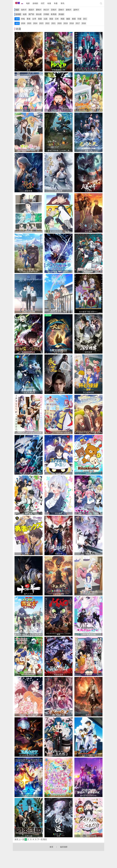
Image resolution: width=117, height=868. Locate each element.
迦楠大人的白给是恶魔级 (88, 513)
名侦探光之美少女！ (58, 796)
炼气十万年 (29, 594)
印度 (79, 19)
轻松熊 (88, 473)
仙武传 (88, 554)
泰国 (74, 19)
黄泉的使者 (58, 675)
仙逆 (58, 836)
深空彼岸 (88, 352)
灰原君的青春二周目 (58, 312)
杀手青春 (29, 513)
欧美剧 (54, 14)
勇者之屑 (29, 554)
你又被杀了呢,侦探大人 (88, 312)
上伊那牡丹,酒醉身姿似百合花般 (29, 433)
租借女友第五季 (29, 110)
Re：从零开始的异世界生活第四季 (58, 110)
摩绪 (58, 634)
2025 (29, 23)
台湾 (34, 19)
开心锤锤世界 (88, 392)
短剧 (25, 14)
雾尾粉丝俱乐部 (29, 312)
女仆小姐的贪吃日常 (88, 836)
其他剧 (61, 14)
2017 (78, 23)
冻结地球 (58, 473)
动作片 (24, 10)
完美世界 (88, 191)
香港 (29, 19)
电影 (28, 3)
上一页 (21, 839)
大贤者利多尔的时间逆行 (58, 271)
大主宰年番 (58, 352)
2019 (66, 23)
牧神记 (88, 715)
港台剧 (39, 14)
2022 (47, 23)
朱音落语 (88, 675)
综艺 (43, 3)
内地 (23, 19)
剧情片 (69, 10)
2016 (84, 23)
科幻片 (46, 10)
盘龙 (29, 70)
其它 (85, 19)
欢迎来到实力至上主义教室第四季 (88, 70)
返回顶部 (64, 847)
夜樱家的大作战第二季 (58, 755)
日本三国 (29, 836)
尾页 (45, 839)
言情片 (54, 10)
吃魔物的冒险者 (29, 352)
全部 (17, 19)
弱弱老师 (58, 513)
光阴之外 (58, 554)
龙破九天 (88, 151)
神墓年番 (29, 191)
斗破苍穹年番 (58, 594)
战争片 (76, 10)
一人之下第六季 (29, 392)
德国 (68, 19)
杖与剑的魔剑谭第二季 (29, 755)
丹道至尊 (58, 191)
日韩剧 (46, 14)
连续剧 (35, 3)
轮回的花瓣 (88, 271)
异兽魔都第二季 (58, 70)
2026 (23, 23)
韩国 (62, 19)
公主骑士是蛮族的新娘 (29, 271)
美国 (40, 19)
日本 (57, 19)
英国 (51, 19)
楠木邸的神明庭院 (29, 675)
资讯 (62, 3)
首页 (16, 839)
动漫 (49, 3)
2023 (41, 23)
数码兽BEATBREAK (88, 796)
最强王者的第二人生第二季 (58, 151)
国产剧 (31, 14)
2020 (60, 23)
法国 (45, 19)
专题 (56, 3)
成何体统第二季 (58, 715)
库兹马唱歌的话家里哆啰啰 (58, 231)
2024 (35, 23)
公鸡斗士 (29, 796)
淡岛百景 (29, 231)
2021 (53, 23)
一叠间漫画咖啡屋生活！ (88, 594)
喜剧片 (31, 10)
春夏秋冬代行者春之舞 (29, 715)
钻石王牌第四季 (88, 755)
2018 (72, 23)
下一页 (40, 839)
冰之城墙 (88, 231)
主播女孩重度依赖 (88, 634)
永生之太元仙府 (58, 392)
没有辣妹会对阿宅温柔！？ (29, 151)
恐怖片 (61, 10)
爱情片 (39, 10)
